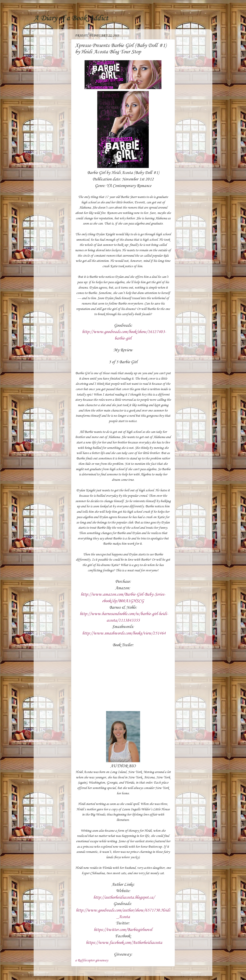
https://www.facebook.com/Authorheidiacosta (124, 943)
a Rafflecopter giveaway (92, 960)
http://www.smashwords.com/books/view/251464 (124, 633)
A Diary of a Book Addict (71, 18)
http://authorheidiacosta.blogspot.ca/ (124, 897)
